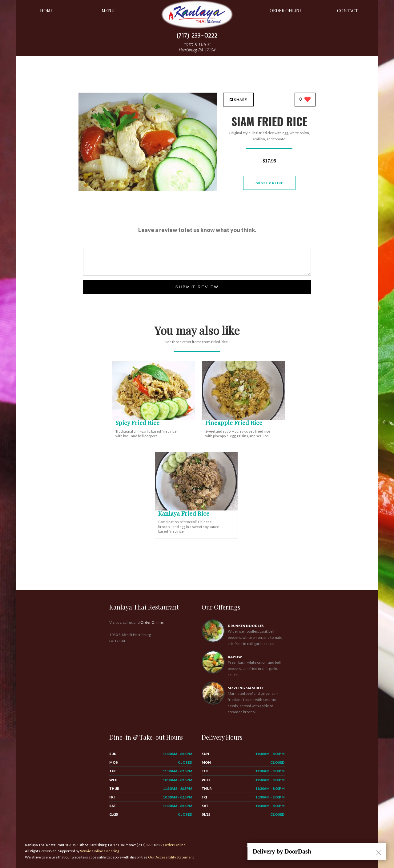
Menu (108, 11)
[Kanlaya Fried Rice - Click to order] (196, 509)
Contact (348, 11)
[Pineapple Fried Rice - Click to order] (243, 418)
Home (47, 11)
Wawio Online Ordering (100, 851)
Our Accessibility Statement (171, 857)
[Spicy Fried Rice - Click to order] (154, 418)
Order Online (286, 11)
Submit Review (197, 287)
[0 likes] (305, 100)
